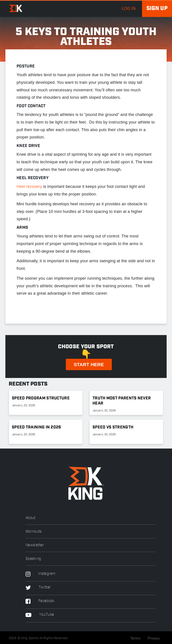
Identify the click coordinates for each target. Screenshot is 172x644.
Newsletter (35, 545)
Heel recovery (29, 187)
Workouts (33, 532)
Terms (135, 638)
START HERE (89, 364)
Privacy (154, 638)
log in (129, 8)
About (31, 518)
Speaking (33, 559)
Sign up (157, 8)
